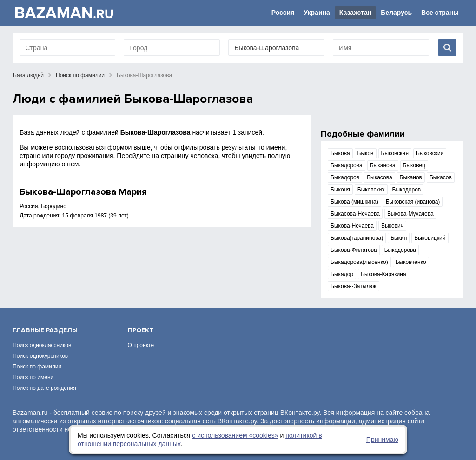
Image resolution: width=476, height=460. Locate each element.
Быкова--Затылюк (354, 286)
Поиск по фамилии (80, 75)
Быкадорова (347, 165)
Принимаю (382, 440)
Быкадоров (345, 177)
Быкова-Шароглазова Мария (83, 192)
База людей (28, 75)
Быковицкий (430, 238)
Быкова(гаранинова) (357, 238)
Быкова (340, 153)
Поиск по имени (33, 377)
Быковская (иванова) (413, 202)
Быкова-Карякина (383, 274)
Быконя (340, 190)
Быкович (392, 226)
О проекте (141, 345)
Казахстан (356, 13)
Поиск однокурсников (40, 356)
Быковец (414, 165)
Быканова (383, 165)
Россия (283, 13)
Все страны (440, 13)
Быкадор (342, 274)
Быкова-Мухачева (410, 214)
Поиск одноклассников (42, 345)
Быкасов (441, 177)
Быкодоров (407, 190)
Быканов (411, 177)
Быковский (430, 153)
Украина (317, 13)
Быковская (395, 153)
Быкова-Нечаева (352, 226)
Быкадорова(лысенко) (359, 262)
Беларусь (396, 13)
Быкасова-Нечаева (355, 214)
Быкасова (379, 177)
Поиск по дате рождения (44, 388)
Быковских (371, 190)
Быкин (399, 238)
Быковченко (411, 262)
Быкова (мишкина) (354, 202)
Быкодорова (400, 250)
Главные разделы (45, 330)
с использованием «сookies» (235, 435)
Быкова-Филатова (354, 250)
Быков (366, 153)
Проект (141, 330)
